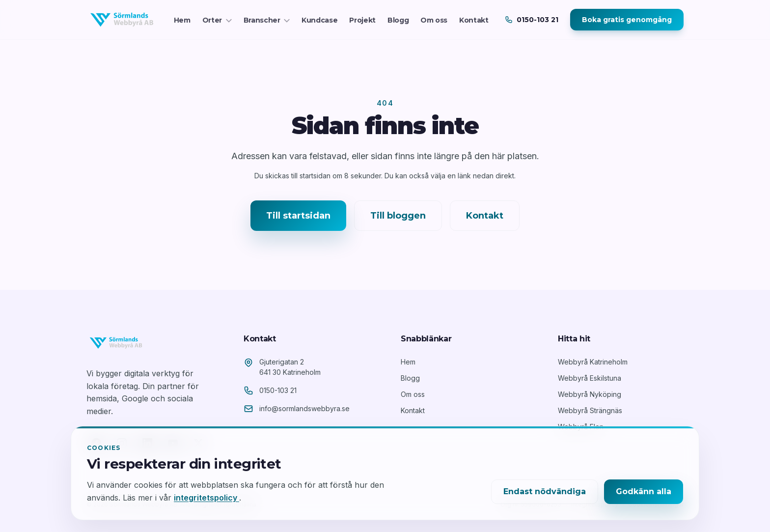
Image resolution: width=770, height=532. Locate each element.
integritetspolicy (206, 498)
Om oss (434, 20)
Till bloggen (398, 216)
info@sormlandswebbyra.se (304, 408)
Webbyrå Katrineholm (593, 362)
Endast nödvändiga (545, 491)
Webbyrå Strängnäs (590, 410)
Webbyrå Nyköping (590, 394)
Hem (182, 20)
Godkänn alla (644, 491)
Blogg (398, 20)
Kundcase (319, 20)
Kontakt (474, 20)
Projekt (362, 20)
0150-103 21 (278, 390)
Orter (217, 20)
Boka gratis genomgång (627, 20)
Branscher (267, 20)
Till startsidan (298, 216)
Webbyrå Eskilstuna (590, 378)
